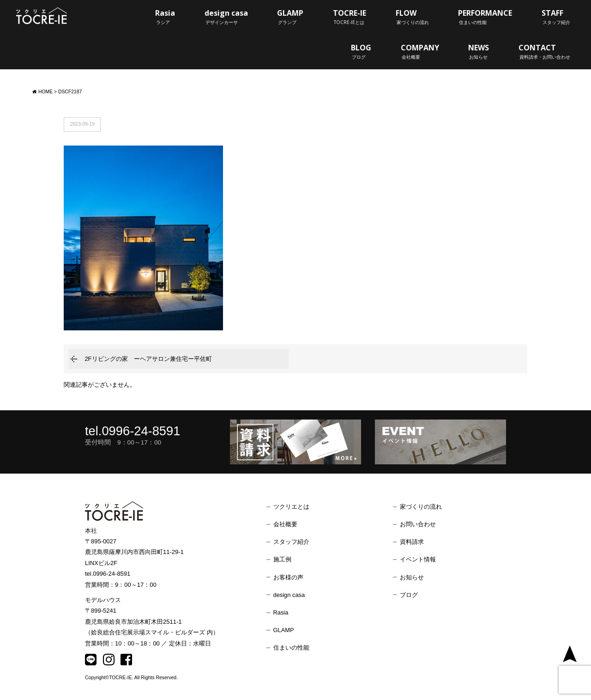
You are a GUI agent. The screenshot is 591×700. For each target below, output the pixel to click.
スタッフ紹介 (291, 542)
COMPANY (420, 51)
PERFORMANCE (485, 17)
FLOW (412, 17)
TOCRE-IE (350, 17)
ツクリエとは (291, 507)
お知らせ (412, 577)
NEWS (479, 51)
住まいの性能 (291, 648)
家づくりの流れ (421, 507)
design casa (226, 17)
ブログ (409, 595)
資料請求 (412, 542)
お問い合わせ (418, 524)
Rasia (165, 17)
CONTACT (544, 51)
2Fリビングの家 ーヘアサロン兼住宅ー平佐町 (148, 359)
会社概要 (285, 524)
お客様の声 (288, 577)
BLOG (361, 51)
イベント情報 (418, 559)
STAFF (556, 17)
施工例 (282, 559)
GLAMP (290, 17)
